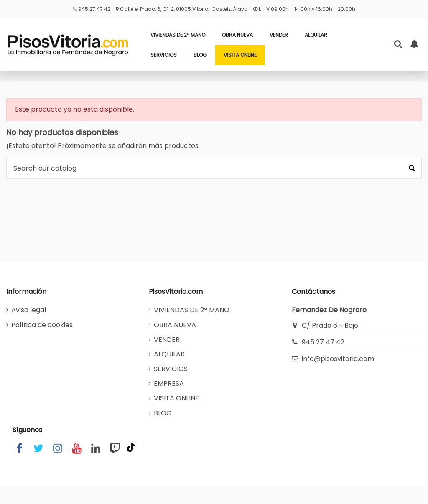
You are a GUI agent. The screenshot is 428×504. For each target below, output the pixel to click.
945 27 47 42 (95, 9)
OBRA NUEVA (175, 325)
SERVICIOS (171, 369)
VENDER (167, 340)
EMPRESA (169, 383)
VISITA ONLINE (176, 398)
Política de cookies (42, 325)
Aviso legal (29, 310)
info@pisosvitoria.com (338, 359)
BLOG (163, 413)
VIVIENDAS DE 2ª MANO (192, 310)
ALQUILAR (169, 354)
